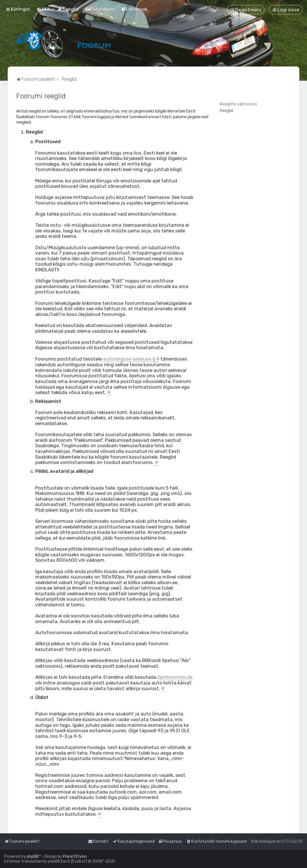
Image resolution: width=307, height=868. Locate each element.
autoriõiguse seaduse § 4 (131, 359)
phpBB (33, 856)
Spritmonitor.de (175, 677)
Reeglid (226, 111)
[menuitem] (43, 9)
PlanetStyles (75, 856)
